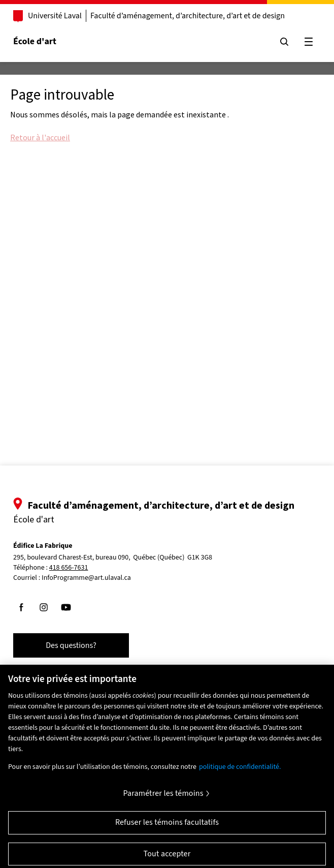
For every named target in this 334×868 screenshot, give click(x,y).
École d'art (35, 41)
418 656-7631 (69, 568)
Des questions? (71, 645)
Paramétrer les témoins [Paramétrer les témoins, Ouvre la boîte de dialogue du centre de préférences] (163, 797)
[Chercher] (284, 42)
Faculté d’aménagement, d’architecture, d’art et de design (188, 16)
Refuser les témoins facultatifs (167, 826)
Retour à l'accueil (40, 137)
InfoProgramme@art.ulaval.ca (86, 578)
